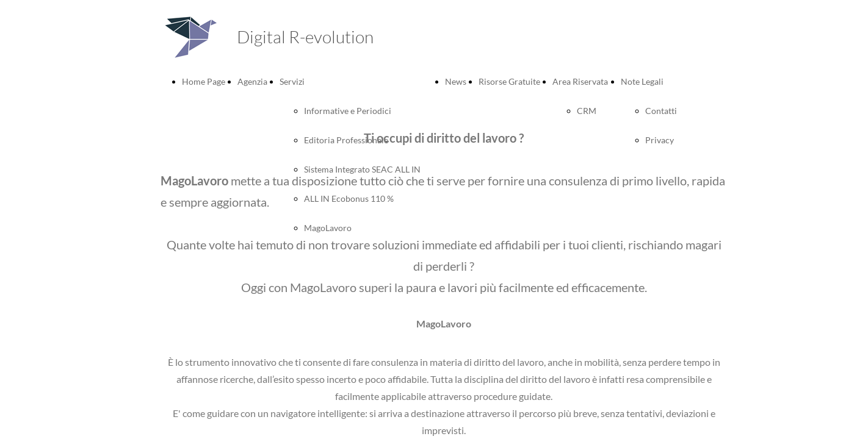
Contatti (661, 111)
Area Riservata (580, 81)
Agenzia (252, 81)
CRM (587, 111)
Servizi (292, 81)
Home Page (204, 81)
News (456, 81)
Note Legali (642, 81)
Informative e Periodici (348, 111)
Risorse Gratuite (509, 81)
